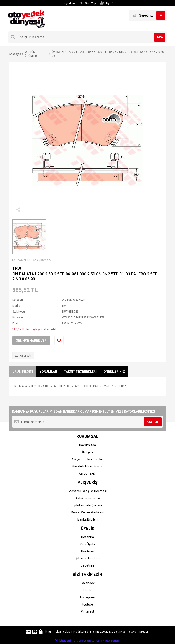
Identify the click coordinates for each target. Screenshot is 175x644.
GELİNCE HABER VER (31, 341)
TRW (17, 268)
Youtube (87, 604)
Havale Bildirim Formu (88, 466)
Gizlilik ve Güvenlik (88, 498)
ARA (160, 37)
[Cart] (148, 15)
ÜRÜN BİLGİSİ (23, 372)
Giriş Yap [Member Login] (88, 3)
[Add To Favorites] (59, 341)
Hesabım (87, 537)
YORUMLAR (48, 372)
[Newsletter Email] (87, 422)
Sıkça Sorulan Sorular (88, 459)
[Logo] (27, 19)
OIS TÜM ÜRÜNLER (73, 300)
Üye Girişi (88, 551)
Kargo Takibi (88, 473)
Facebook (88, 583)
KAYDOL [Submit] (153, 422)
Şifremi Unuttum (88, 558)
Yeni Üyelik (87, 544)
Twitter (87, 590)
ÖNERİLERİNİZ (114, 372)
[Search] (87, 37)
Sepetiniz (87, 565)
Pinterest (87, 611)
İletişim (87, 452)
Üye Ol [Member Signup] (107, 3)
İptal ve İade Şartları (88, 505)
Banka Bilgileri (87, 519)
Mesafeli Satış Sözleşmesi (88, 491)
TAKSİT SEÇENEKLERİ (80, 372)
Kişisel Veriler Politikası (87, 512)
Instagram (88, 597)
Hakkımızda (87, 445)
